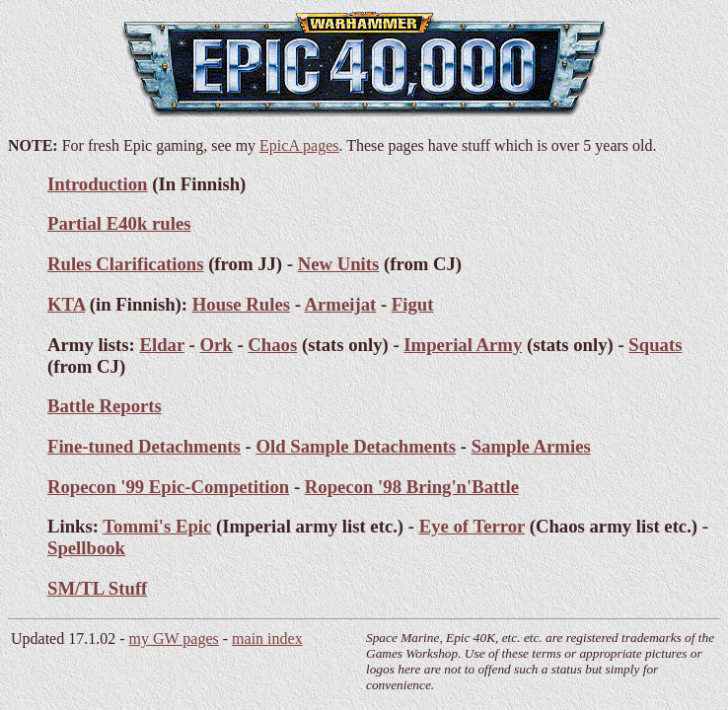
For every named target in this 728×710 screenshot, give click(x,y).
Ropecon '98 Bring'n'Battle (412, 487)
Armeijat (341, 304)
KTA (66, 304)
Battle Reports (105, 406)
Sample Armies (531, 446)
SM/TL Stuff (97, 588)
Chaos (272, 345)
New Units (339, 264)
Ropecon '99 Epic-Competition (168, 487)
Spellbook (86, 548)
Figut (413, 304)
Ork (216, 345)
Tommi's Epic (157, 526)
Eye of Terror (472, 526)
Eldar (162, 345)
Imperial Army (463, 345)
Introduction (98, 184)
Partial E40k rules (119, 223)
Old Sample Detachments (356, 446)
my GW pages (174, 639)
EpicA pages (299, 145)
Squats (655, 345)
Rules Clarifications (125, 264)
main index (267, 639)
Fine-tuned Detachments (144, 446)
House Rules (241, 304)
